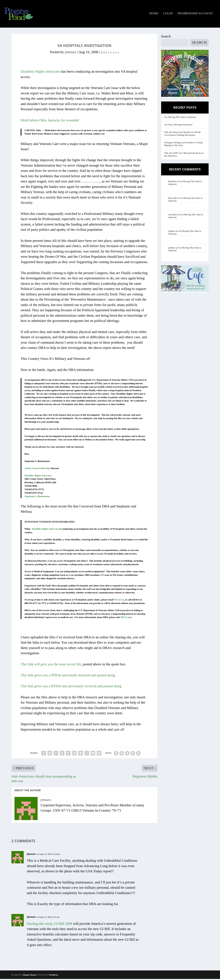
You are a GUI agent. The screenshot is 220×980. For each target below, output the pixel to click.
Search (166, 37)
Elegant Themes (30, 976)
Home (154, 15)
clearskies (173, 216)
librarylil (172, 199)
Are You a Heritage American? (178, 126)
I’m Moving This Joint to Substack (180, 118)
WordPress (54, 976)
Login (168, 15)
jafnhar (172, 232)
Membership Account (195, 15)
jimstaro (71, 53)
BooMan (172, 183)
